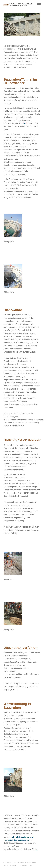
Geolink (24, 123)
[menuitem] (6, 865)
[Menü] (37, 5)
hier (37, 849)
